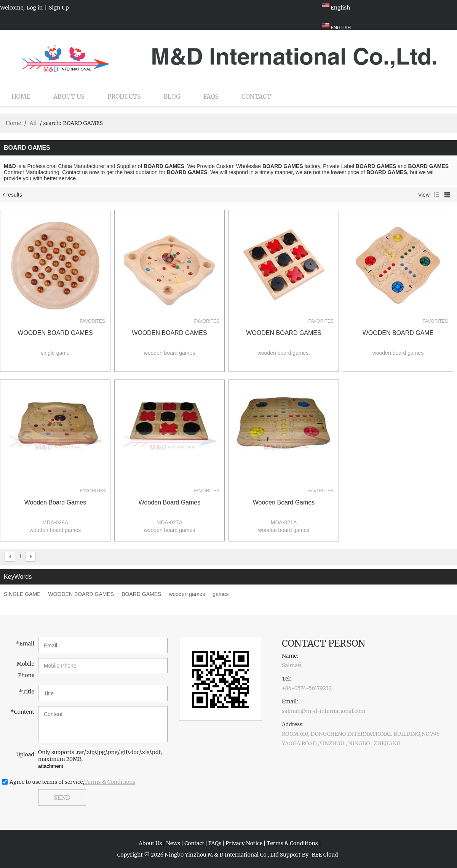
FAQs (211, 96)
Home (21, 96)
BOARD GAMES (141, 594)
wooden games (187, 594)
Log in (35, 8)
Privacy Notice (244, 843)
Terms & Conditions (110, 782)
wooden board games (55, 502)
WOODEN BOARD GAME (398, 333)
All (33, 123)
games (221, 594)
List (436, 195)
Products (124, 96)
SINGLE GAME (22, 594)
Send (62, 798)
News (173, 843)
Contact (256, 96)
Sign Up (59, 8)
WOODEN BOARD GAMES (55, 333)
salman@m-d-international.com (324, 711)
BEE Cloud (325, 855)
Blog (172, 96)
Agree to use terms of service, (73, 782)
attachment (51, 766)
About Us (69, 96)
